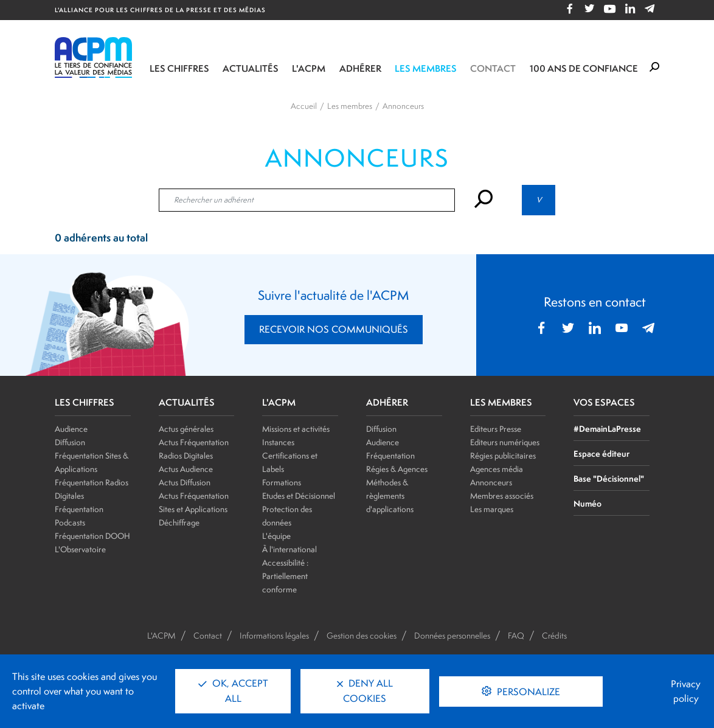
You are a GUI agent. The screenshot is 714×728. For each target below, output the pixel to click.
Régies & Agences (397, 469)
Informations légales (274, 636)
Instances (278, 442)
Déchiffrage (179, 522)
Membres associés (502, 496)
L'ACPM (309, 68)
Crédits (554, 636)
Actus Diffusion (185, 482)
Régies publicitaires (503, 456)
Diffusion (70, 442)
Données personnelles (452, 636)
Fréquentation (390, 456)
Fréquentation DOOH (92, 536)
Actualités (251, 68)
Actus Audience (186, 469)
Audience (71, 429)
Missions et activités (296, 429)
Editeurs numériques (505, 442)
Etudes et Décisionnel (299, 496)
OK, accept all (233, 691)
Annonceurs (491, 482)
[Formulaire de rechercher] (654, 68)
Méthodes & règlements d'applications (390, 496)
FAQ (516, 636)
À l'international (289, 549)
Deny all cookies (365, 691)
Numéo (587, 503)
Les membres (426, 68)
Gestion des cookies (362, 636)
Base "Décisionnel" (609, 478)
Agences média (497, 469)
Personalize (527, 692)
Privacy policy (686, 691)
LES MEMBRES (501, 403)
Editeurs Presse (496, 429)
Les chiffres (179, 68)
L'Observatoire (80, 549)
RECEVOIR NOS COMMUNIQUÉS (334, 329)
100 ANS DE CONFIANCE (584, 68)
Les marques (492, 509)
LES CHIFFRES (85, 403)
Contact (493, 68)
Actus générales (186, 429)
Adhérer (360, 68)
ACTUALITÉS (187, 403)
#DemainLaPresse (607, 428)
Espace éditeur (601, 453)
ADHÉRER (387, 403)
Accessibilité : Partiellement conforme (285, 576)
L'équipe (276, 536)
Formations (282, 482)
